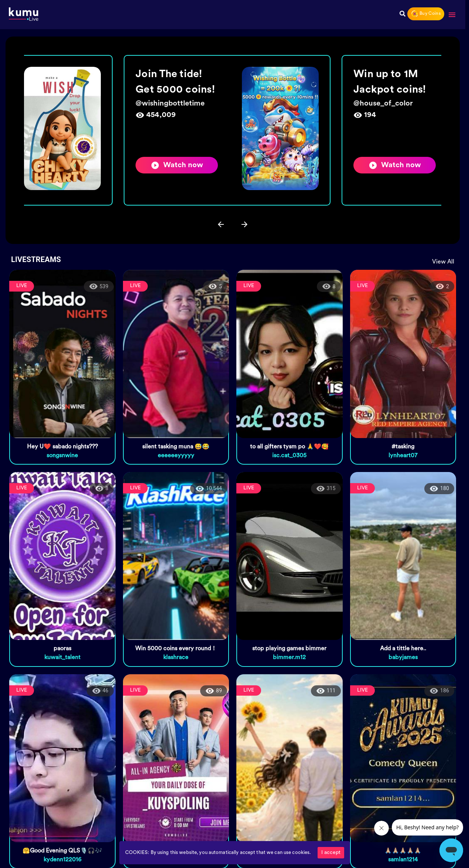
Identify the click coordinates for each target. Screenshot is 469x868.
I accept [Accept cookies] (331, 853)
